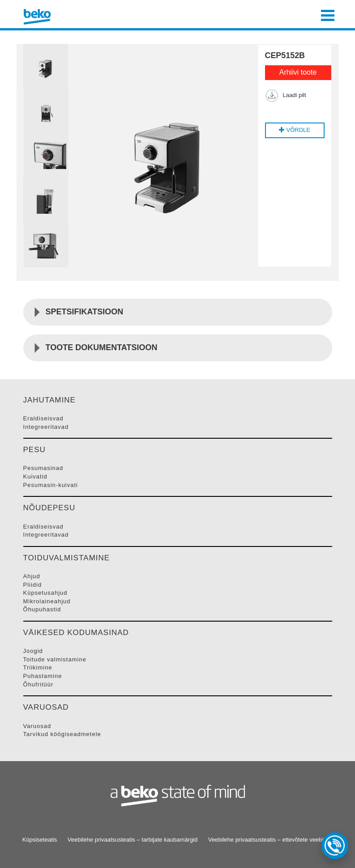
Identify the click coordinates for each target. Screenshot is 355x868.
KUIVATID (35, 476)
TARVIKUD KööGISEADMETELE (62, 734)
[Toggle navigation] (328, 14)
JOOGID (33, 651)
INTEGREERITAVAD (46, 427)
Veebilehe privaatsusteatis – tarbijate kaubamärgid (133, 840)
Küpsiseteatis (40, 840)
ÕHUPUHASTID (42, 609)
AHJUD (32, 576)
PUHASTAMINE (43, 676)
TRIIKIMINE (38, 667)
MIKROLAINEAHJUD (47, 601)
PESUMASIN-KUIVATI (51, 485)
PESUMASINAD (43, 468)
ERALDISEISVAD (43, 418)
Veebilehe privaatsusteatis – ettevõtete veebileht (270, 840)
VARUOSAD (37, 726)
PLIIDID (33, 585)
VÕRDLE (295, 130)
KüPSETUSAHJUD (45, 593)
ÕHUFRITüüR (38, 684)
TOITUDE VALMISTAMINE (55, 659)
